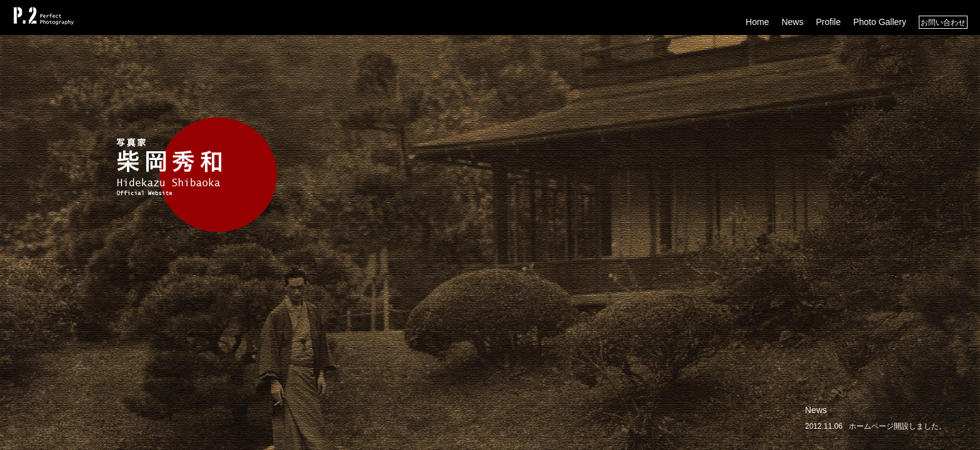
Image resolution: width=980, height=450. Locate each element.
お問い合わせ (943, 22)
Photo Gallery (880, 22)
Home (757, 22)
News (792, 22)
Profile (828, 22)
